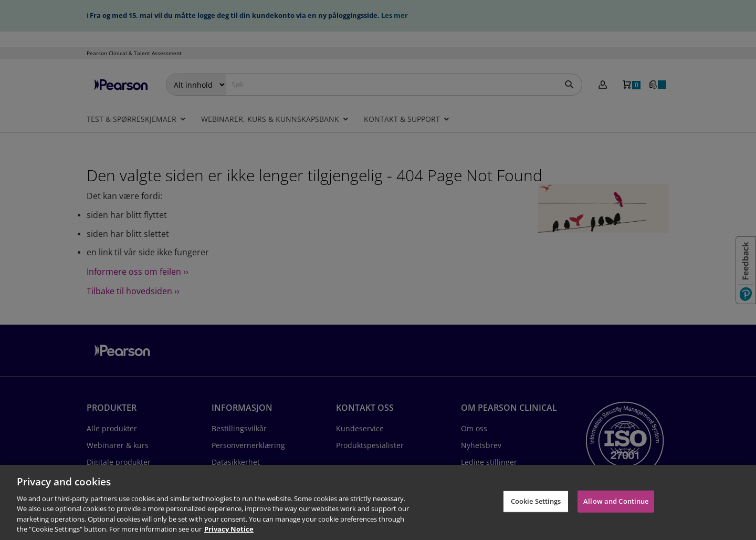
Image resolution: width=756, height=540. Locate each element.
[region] (378, 502)
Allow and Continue (616, 501)
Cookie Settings (536, 501)
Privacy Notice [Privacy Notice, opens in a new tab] (229, 529)
